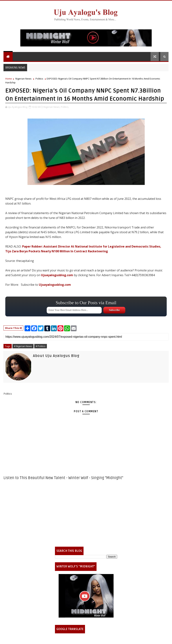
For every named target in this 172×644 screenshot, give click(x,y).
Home (9, 79)
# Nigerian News (23, 346)
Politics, (65, 107)
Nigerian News (23, 79)
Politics (39, 79)
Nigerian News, (52, 107)
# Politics (41, 346)
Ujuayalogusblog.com (57, 275)
